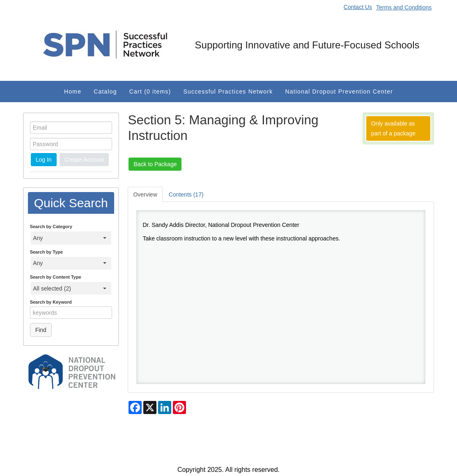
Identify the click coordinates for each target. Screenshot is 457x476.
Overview (145, 195)
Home (73, 92)
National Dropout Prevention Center (339, 92)
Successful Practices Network (228, 92)
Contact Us (358, 7)
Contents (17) (186, 195)
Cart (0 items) (150, 92)
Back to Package (155, 164)
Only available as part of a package (393, 128)
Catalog (105, 92)
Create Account (84, 160)
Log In (44, 160)
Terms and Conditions (404, 7)
